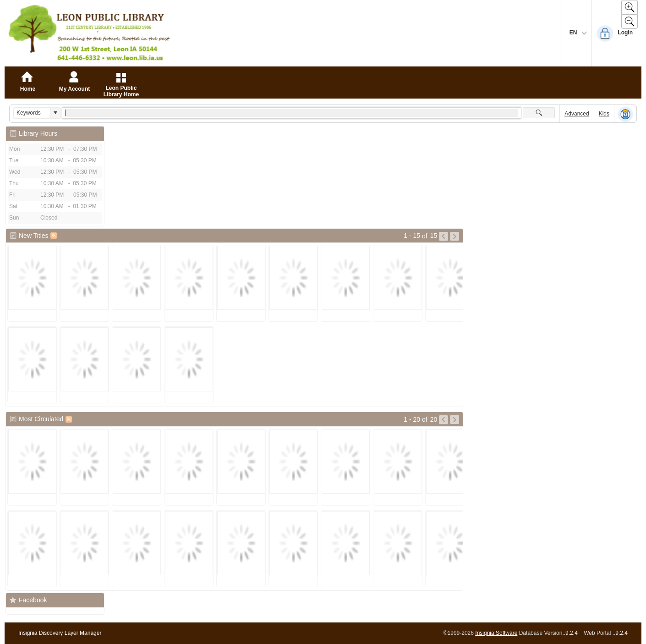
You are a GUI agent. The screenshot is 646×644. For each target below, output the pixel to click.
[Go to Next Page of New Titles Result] (454, 237)
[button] (55, 113)
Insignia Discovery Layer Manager (60, 633)
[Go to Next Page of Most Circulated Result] (454, 420)
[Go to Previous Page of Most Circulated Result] (443, 420)
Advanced (577, 114)
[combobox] (32, 113)
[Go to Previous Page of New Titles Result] (443, 237)
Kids (604, 114)
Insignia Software (496, 633)
